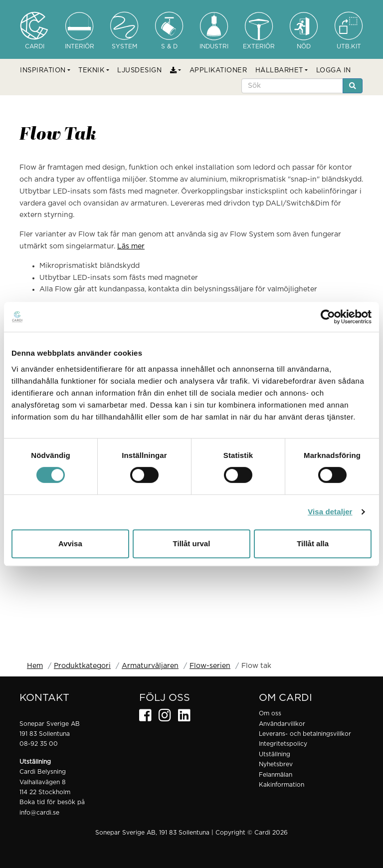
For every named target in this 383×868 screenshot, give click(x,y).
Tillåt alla (313, 543)
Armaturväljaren (150, 666)
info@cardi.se (39, 813)
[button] (45, 71)
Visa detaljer (330, 512)
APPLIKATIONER (218, 71)
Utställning (275, 754)
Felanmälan (276, 775)
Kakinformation (282, 785)
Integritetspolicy (283, 744)
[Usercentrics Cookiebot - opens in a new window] (328, 317)
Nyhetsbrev (276, 764)
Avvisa (70, 543)
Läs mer (131, 246)
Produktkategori (82, 666)
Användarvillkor (282, 724)
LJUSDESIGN (139, 71)
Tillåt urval (192, 543)
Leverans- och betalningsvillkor (305, 734)
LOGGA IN (334, 71)
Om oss (270, 713)
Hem (35, 666)
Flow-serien (210, 666)
